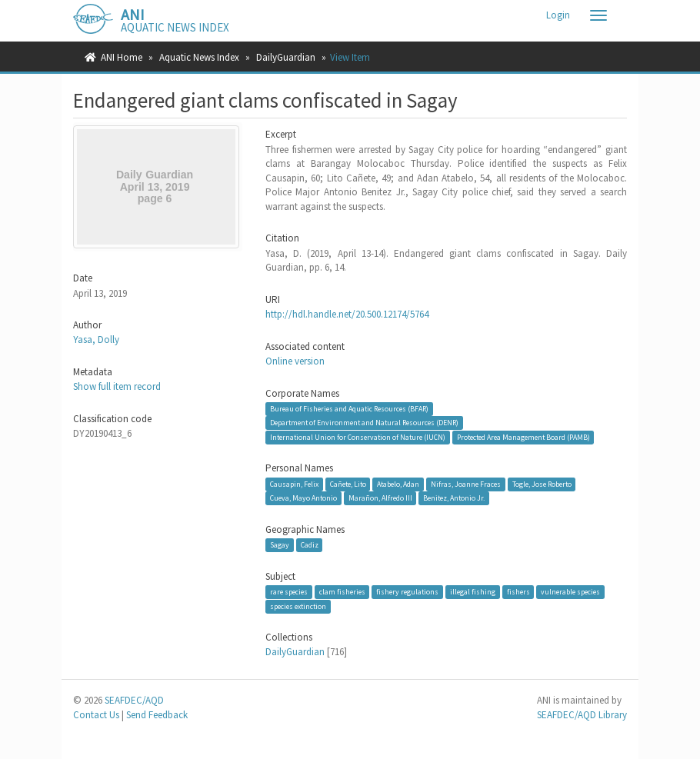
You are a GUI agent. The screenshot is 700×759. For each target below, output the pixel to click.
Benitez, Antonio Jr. (454, 498)
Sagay (280, 545)
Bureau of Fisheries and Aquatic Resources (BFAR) (349, 409)
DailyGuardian (286, 57)
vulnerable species (570, 592)
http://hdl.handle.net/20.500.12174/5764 (347, 314)
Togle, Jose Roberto (542, 484)
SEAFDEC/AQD (134, 700)
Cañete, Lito (348, 484)
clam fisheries (342, 592)
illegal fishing (473, 592)
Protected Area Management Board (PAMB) (523, 437)
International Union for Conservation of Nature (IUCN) (358, 437)
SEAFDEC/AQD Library (582, 715)
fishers (518, 592)
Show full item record (117, 386)
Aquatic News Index (199, 57)
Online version (295, 361)
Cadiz (310, 545)
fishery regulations (407, 592)
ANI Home (122, 57)
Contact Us (96, 715)
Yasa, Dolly (96, 340)
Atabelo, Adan (398, 484)
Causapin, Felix (294, 484)
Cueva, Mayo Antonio (303, 498)
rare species (289, 592)
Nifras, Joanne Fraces (466, 484)
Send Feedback (157, 715)
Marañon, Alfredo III (380, 498)
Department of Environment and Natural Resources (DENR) (364, 423)
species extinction (298, 606)
